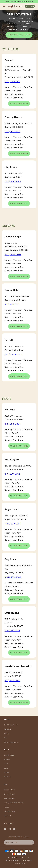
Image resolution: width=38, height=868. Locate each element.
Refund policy (17, 861)
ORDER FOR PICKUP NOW (19, 35)
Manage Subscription (11, 744)
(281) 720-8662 (12, 474)
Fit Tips (6, 809)
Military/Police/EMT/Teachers (14, 805)
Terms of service (20, 864)
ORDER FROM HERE (19, 104)
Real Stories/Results (11, 726)
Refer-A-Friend (9, 801)
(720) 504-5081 (13, 132)
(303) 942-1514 (12, 82)
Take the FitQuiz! (10, 792)
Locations (7, 731)
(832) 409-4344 (13, 577)
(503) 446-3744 (13, 354)
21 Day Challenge (10, 796)
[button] (4, 6)
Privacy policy (28, 861)
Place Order (30, 6)
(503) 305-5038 (13, 255)
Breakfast (7, 761)
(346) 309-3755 (13, 524)
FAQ (5, 739)
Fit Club (7, 735)
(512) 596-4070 (12, 681)
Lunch (6, 766)
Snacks (6, 774)
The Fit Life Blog (9, 814)
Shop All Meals (9, 757)
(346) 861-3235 (12, 631)
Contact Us (8, 818)
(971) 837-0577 (12, 304)
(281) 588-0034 (13, 424)
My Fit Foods (18, 858)
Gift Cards (7, 779)
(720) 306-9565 (13, 181)
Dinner (6, 770)
